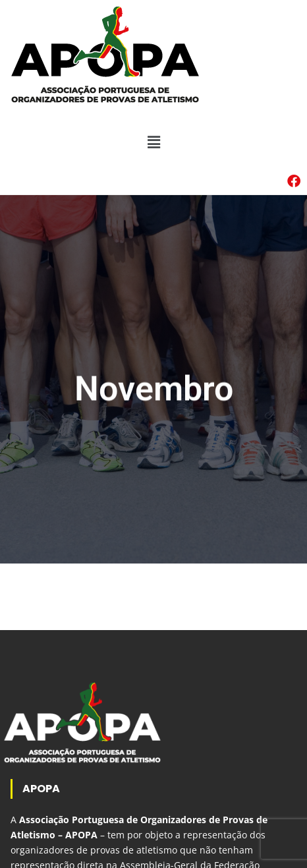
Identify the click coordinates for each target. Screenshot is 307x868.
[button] (153, 142)
